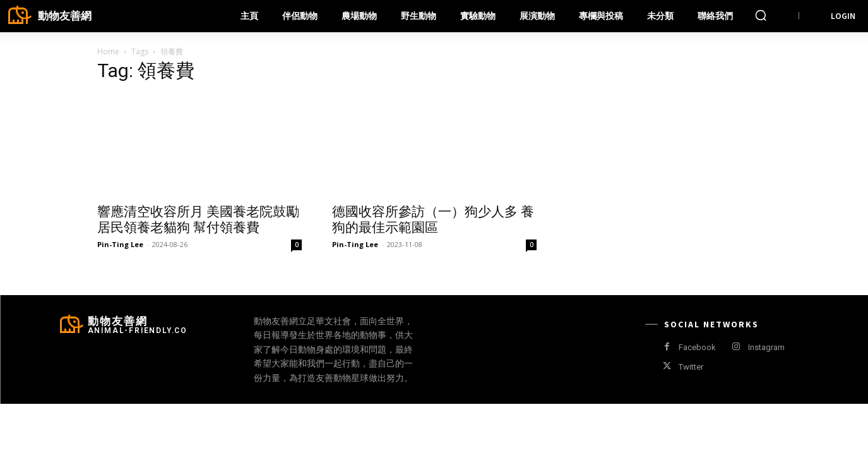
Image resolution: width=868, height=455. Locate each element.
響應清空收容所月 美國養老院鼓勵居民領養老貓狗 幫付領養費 (198, 220)
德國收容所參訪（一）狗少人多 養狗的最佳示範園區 (433, 220)
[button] (761, 15)
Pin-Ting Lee (120, 244)
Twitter (691, 367)
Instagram (766, 347)
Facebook (697, 347)
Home (108, 52)
